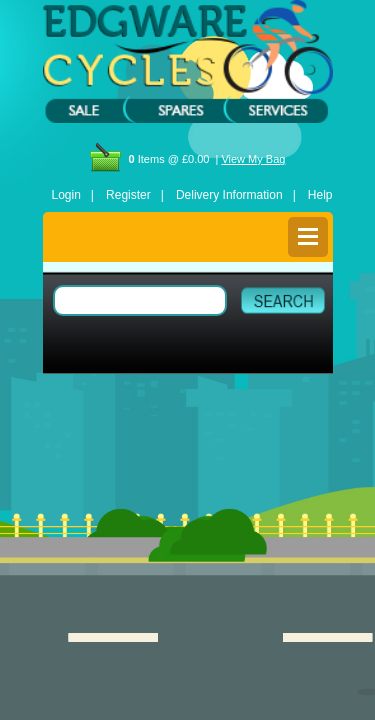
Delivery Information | (236, 195)
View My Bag (253, 159)
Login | (73, 195)
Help (320, 195)
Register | (135, 195)
